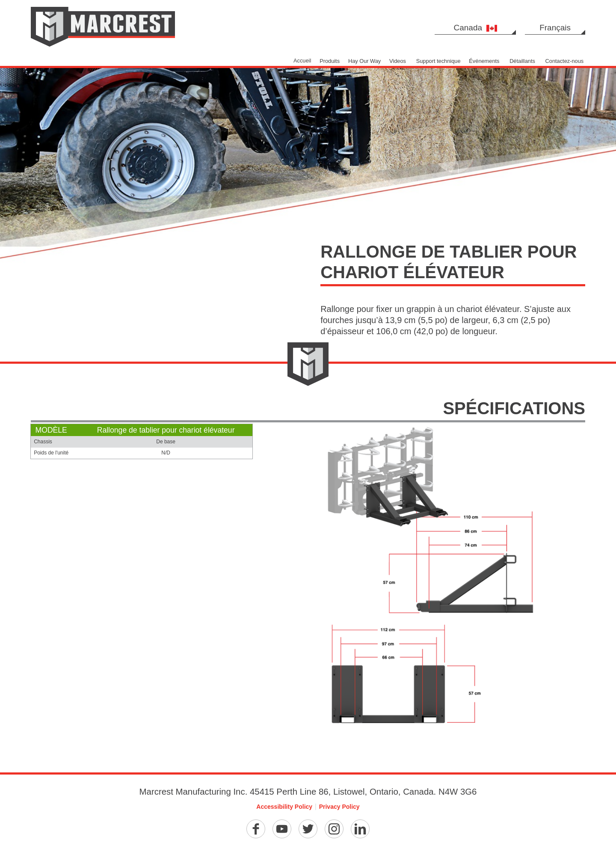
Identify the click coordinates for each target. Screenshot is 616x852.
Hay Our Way (364, 61)
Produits (330, 61)
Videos (398, 61)
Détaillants (522, 61)
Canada (475, 28)
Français (555, 28)
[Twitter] (308, 829)
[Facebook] (256, 829)
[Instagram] (334, 829)
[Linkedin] (360, 829)
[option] (308, 136)
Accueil (302, 61)
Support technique (438, 61)
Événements (484, 61)
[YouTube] (282, 829)
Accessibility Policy (284, 807)
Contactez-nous (565, 61)
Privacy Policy (339, 807)
